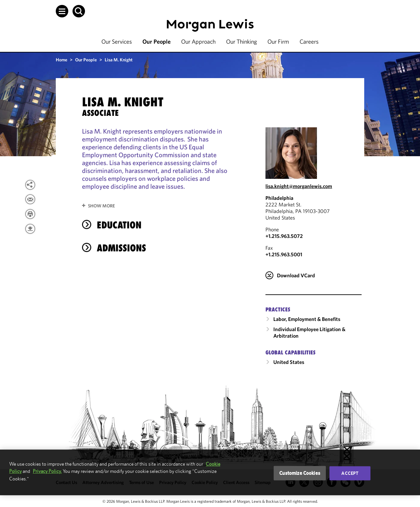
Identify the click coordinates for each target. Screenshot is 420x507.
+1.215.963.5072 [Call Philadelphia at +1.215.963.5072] (284, 236)
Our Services (117, 42)
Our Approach (198, 42)
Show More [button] (101, 206)
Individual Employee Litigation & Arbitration (309, 332)
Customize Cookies (300, 473)
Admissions (121, 248)
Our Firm (278, 42)
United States (289, 362)
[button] (62, 11)
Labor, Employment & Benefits (307, 319)
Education (119, 225)
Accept (350, 473)
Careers (309, 42)
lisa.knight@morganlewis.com (299, 186)
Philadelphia (279, 198)
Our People (157, 42)
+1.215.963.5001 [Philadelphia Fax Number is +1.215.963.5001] (284, 254)
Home (62, 60)
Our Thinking (241, 42)
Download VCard (296, 275)
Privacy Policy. (47, 471)
